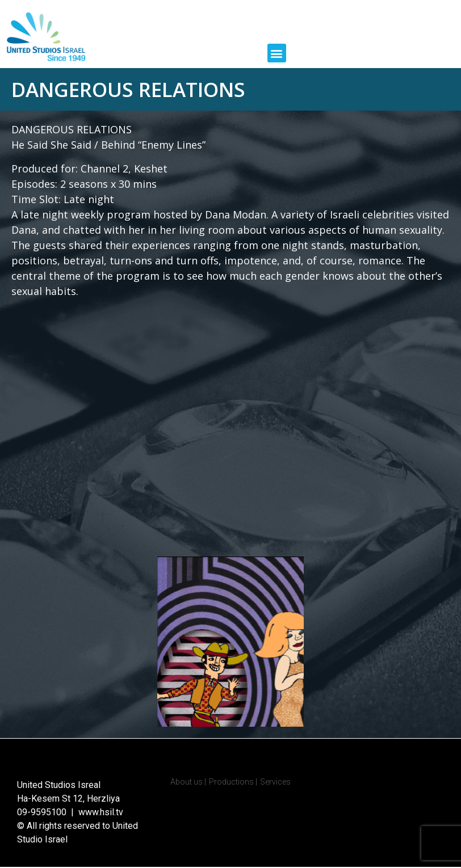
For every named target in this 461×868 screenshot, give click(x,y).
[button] (277, 53)
